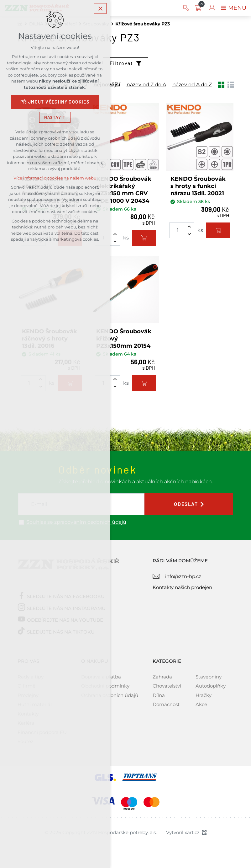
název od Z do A (146, 85)
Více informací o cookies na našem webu (55, 178)
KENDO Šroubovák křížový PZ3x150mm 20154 (124, 339)
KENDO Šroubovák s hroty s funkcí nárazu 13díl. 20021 (198, 186)
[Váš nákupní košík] (199, 8)
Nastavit (55, 117)
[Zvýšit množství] (115, 234)
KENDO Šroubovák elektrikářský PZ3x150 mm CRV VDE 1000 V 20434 (124, 190)
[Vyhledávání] (186, 8)
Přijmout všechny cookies (55, 102)
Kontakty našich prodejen (182, 587)
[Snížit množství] (115, 242)
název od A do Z (192, 85)
